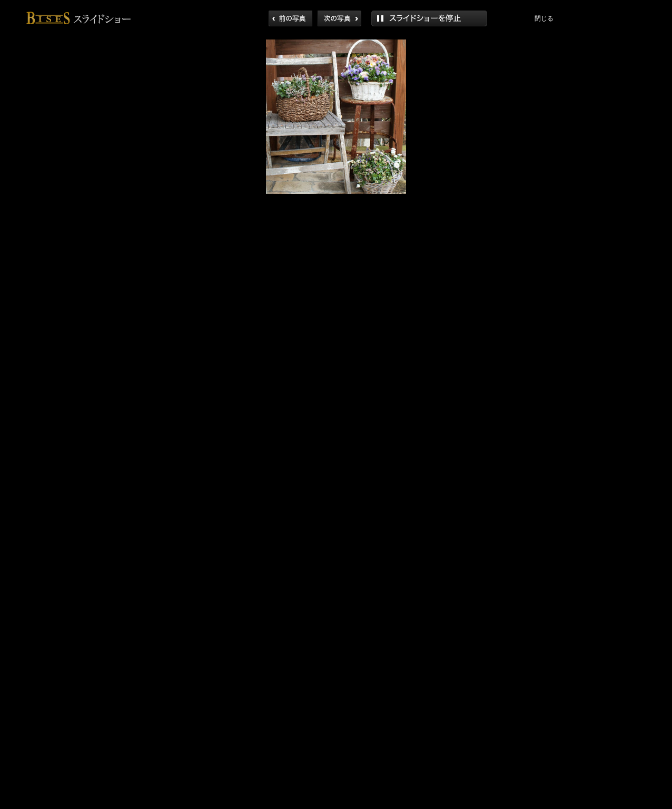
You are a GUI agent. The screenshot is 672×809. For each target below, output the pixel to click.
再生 (429, 18)
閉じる (544, 18)
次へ (339, 18)
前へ (290, 18)
